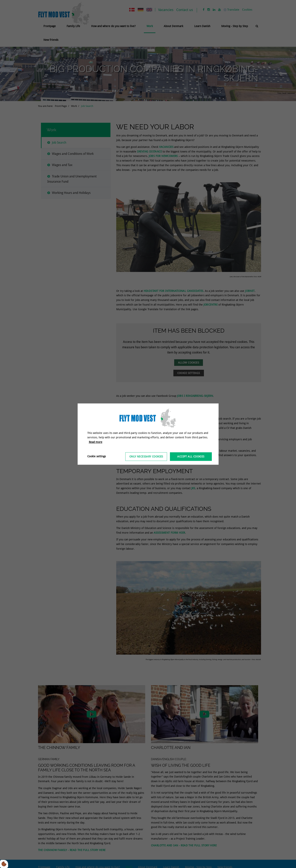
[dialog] (148, 434)
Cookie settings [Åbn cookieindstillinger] (97, 456)
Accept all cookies (191, 457)
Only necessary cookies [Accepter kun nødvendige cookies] (146, 457)
